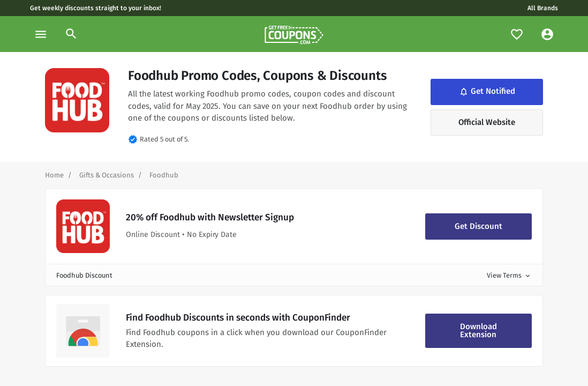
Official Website (487, 122)
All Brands (543, 8)
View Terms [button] (509, 275)
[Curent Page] (164, 175)
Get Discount (478, 226)
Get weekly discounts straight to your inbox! (96, 8)
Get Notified (486, 91)
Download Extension (478, 331)
